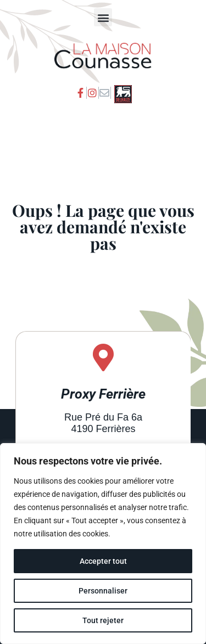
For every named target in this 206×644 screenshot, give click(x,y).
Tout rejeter (103, 620)
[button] (103, 17)
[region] (103, 544)
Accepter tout (103, 561)
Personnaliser (103, 591)
